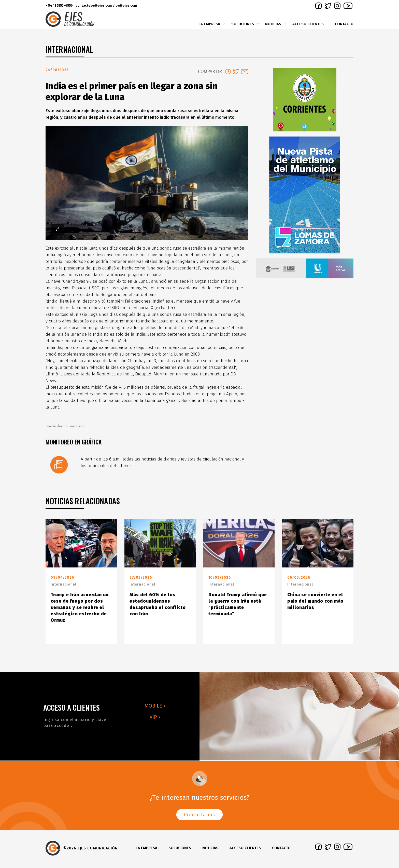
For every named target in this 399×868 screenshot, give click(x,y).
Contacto (344, 24)
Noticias (273, 24)
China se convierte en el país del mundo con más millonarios (315, 603)
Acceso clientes (308, 24)
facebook (318, 6)
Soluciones (243, 24)
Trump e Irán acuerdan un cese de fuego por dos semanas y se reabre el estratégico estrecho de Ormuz (80, 610)
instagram (337, 6)
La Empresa (209, 24)
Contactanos (199, 817)
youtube (348, 6)
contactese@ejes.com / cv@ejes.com (106, 5)
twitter (328, 6)
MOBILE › (155, 708)
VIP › (155, 719)
